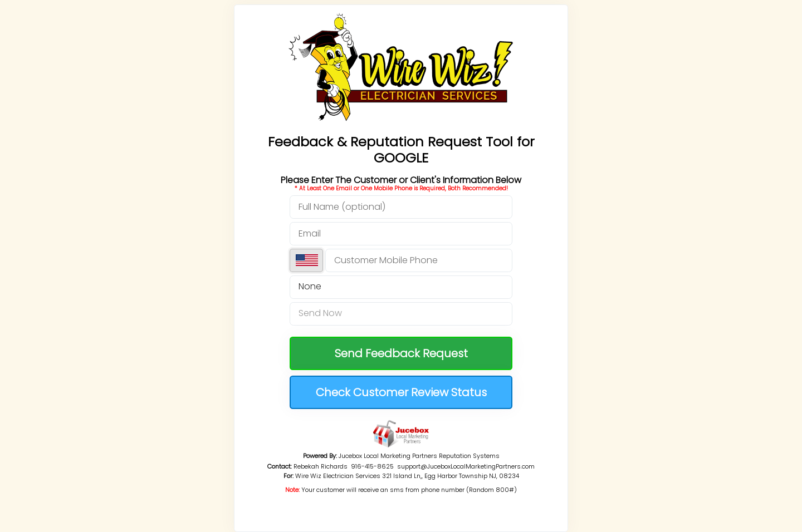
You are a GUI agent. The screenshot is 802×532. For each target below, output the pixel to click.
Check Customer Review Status (401, 392)
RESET (401, 499)
